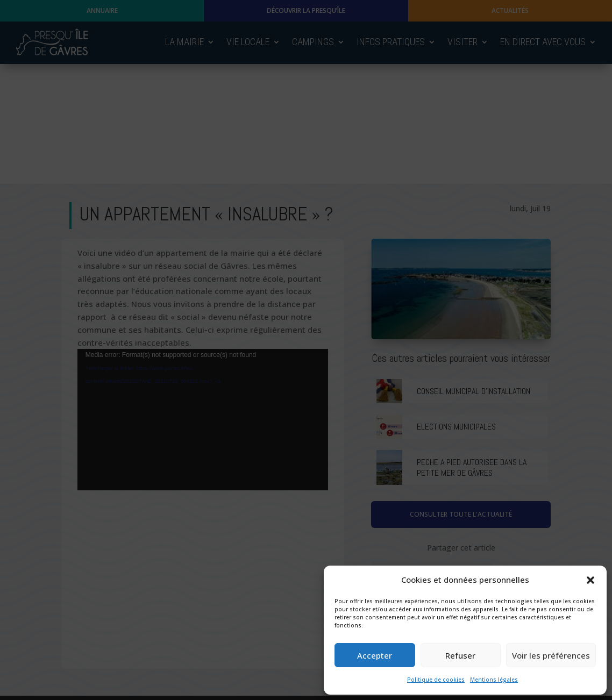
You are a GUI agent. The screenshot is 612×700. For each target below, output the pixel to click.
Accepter (375, 655)
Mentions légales (494, 680)
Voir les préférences (551, 655)
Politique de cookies (436, 680)
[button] (590, 580)
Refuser (460, 655)
